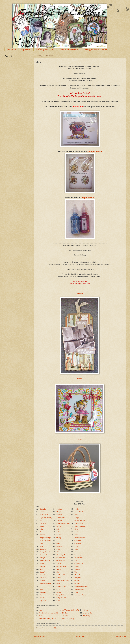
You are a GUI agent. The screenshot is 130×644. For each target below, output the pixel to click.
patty (41, 543)
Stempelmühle (94, 152)
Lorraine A (43, 526)
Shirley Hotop (61, 586)
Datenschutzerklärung (70, 49)
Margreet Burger (80, 526)
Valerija (59, 520)
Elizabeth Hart (79, 523)
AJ (57, 540)
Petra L (59, 601)
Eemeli (77, 552)
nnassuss (43, 592)
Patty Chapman (45, 540)
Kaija (76, 549)
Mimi (40, 610)
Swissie (59, 515)
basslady (78, 555)
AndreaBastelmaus (63, 523)
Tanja (76, 515)
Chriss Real (79, 563)
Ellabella (43, 509)
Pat (41, 586)
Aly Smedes (61, 518)
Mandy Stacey (45, 561)
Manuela (78, 575)
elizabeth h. (44, 555)
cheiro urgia (61, 561)
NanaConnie (79, 558)
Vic (76, 572)
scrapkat (77, 578)
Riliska (41, 616)
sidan (58, 552)
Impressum (26, 49)
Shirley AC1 (44, 515)
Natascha (43, 549)
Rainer (77, 546)
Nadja (80, 440)
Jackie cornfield (80, 538)
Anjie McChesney (46, 518)
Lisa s (42, 598)
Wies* (42, 589)
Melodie (42, 532)
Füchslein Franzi (80, 595)
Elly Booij (43, 523)
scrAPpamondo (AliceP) (70, 610)
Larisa (42, 512)
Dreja (41, 595)
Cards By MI (61, 555)
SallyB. (59, 563)
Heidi (58, 583)
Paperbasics (88, 198)
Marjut (59, 512)
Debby (80, 378)
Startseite (11, 49)
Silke (41, 529)
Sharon (59, 535)
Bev (41, 520)
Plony (58, 578)
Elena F (42, 572)
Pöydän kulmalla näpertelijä (48, 613)
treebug (59, 509)
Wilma (59, 569)
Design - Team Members (97, 49)
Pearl (76, 592)
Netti (41, 569)
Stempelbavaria (45, 552)
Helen (59, 592)
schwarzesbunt (80, 520)
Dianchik (60, 546)
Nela (76, 529)
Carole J (59, 526)
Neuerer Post (40, 637)
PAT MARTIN (79, 512)
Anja (41, 546)
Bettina (77, 509)
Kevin (58, 589)
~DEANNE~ (44, 578)
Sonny (42, 563)
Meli (58, 572)
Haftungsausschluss (45, 49)
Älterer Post (120, 637)
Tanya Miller (61, 595)
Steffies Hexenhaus (81, 586)
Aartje (77, 518)
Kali (58, 529)
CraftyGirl (78, 540)
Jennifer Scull (61, 566)
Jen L (76, 532)
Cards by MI (61, 558)
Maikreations (79, 589)
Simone (42, 535)
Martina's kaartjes (63, 581)
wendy (59, 538)
